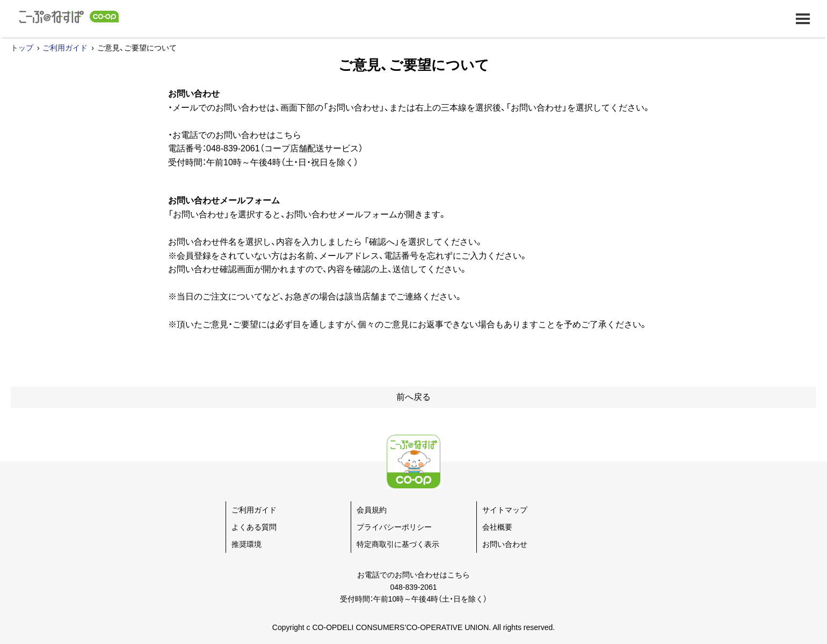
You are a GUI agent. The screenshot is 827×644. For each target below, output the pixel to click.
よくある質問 (254, 527)
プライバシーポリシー (394, 527)
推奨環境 (246, 544)
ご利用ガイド (65, 48)
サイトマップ (505, 510)
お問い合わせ (505, 544)
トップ (22, 48)
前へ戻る (414, 397)
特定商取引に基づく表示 (398, 544)
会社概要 (497, 527)
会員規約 (372, 510)
